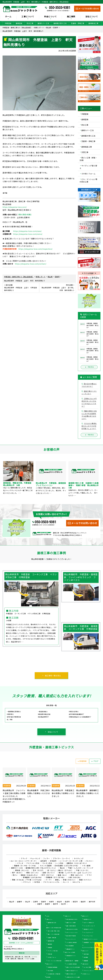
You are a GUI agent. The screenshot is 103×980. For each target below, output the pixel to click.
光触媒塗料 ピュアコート (90, 942)
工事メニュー (49, 919)
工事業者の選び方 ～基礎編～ (72, 961)
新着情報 (82, 761)
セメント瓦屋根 (46, 866)
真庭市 (47, 904)
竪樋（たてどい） (86, 880)
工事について (28, 17)
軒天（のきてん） (48, 875)
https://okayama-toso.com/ (15, 207)
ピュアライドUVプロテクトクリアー (91, 948)
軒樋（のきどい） (70, 880)
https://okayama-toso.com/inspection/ (35, 249)
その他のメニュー (86, 974)
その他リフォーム (88, 174)
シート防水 (59, 863)
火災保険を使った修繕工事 (54, 974)
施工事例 (71, 17)
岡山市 (12, 902)
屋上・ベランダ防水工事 (54, 934)
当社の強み (86, 954)
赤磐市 (40, 904)
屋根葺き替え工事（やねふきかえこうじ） (41, 868)
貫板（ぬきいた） (77, 875)
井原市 (51, 902)
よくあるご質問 (87, 967)
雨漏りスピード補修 (71, 923)
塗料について (85, 916)
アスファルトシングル (51, 882)
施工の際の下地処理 (71, 936)
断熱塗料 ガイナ (88, 919)
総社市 (59, 902)
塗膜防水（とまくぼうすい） (77, 863)
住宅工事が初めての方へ (72, 919)
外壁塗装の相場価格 (53, 967)
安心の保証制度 (70, 946)
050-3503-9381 (60, 8)
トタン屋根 (86, 866)
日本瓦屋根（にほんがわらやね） (67, 866)
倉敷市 (20, 902)
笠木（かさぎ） (39, 870)
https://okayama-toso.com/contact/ (31, 264)
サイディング (79, 858)
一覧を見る (89, 367)
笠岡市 (43, 902)
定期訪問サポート (70, 949)
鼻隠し (58, 880)
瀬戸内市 (92, 902)
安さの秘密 (51, 971)
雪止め (62, 868)
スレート (66, 882)
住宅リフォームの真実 (70, 952)
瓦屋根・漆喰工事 (78, 23)
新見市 (75, 902)
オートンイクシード (71, 939)
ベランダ (20, 863)
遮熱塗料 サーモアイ (89, 929)
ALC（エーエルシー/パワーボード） (24, 861)
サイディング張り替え (88, 167)
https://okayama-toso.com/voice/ (28, 234)
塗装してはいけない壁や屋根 (73, 967)
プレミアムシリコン (88, 936)
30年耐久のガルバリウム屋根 (73, 977)
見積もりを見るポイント (72, 971)
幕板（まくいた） (33, 873)
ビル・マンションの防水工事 (55, 961)
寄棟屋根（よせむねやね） (33, 877)
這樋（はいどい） (49, 873)
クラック (24, 858)
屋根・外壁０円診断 (71, 926)
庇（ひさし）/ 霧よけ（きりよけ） (60, 870)
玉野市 (35, 902)
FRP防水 (37, 882)
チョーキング (35, 858)
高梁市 (67, 902)
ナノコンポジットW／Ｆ (89, 926)
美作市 (56, 904)
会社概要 (86, 957)
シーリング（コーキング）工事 (71, 861)
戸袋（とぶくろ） (83, 870)
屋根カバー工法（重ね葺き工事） (54, 928)
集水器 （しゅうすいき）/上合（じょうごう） (76, 873)
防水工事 (30, 23)
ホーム (8, 17)
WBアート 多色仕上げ (89, 923)
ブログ (95, 761)
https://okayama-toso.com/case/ (27, 231)
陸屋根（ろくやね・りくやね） (26, 866)
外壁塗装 (8, 23)
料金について (51, 17)
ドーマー (49, 880)
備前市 (83, 902)
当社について (92, 17)
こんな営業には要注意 (72, 964)
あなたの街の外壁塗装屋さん (14, 799)
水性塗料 (53, 861)
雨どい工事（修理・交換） (88, 159)
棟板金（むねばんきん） (30, 875)
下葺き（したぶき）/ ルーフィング (80, 868)
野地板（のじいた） (23, 870)
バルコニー (90, 861)
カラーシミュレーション (72, 933)
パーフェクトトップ (89, 933)
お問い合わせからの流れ (72, 929)
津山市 (28, 902)
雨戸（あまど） (18, 873)
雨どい (15, 875)
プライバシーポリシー (89, 971)
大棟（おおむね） (75, 877)
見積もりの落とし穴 (71, 974)
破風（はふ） (63, 875)
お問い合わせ (85, 964)
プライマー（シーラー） (62, 858)
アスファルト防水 (33, 863)
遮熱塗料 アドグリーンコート (91, 939)
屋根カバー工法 (43, 23)
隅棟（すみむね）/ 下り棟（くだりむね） (27, 880)
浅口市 (63, 904)
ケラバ (89, 875)
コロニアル (76, 882)
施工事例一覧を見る (53, 676)
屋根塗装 (19, 23)
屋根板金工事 (93, 23)
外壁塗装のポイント (71, 956)
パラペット (27, 882)
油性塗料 (44, 861)
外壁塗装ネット (9, 802)
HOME (48, 916)
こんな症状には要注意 (72, 942)
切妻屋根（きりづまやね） (55, 877)
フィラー (46, 858)
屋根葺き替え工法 (60, 23)
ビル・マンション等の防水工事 (88, 180)
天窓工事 (85, 152)
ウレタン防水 (47, 863)
